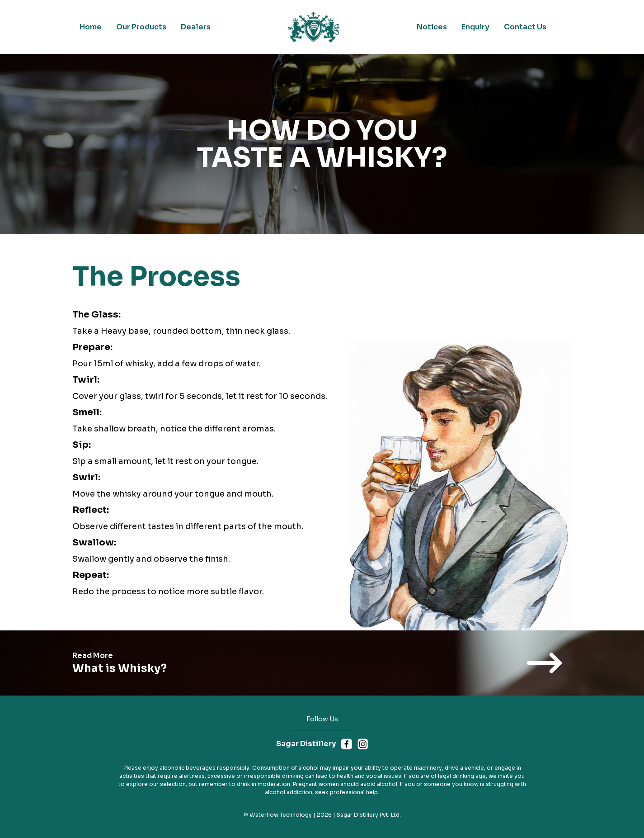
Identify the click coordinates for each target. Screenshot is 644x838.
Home (91, 27)
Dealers (196, 27)
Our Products (141, 27)
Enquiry (475, 27)
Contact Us (525, 27)
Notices (432, 27)
